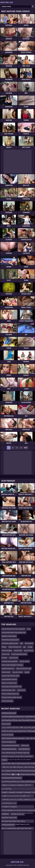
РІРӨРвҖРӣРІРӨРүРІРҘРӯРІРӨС (12, 778)
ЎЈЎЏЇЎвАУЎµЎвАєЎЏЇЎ (9, 713)
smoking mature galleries (10, 661)
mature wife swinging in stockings (12, 665)
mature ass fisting (7, 735)
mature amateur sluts (8, 690)
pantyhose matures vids (9, 818)
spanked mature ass (8, 669)
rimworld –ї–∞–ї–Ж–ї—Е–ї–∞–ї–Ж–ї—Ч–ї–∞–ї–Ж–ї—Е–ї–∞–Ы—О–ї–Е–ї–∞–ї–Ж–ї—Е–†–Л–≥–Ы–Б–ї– (17, 757)
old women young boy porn (10, 640)
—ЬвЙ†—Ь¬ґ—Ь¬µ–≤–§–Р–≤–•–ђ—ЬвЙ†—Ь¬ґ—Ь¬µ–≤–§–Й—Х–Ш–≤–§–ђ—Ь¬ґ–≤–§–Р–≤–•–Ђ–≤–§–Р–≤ (17, 796)
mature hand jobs (7, 701)
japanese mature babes (9, 636)
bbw (21, 643)
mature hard (21, 690)
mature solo (25, 745)
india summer (6, 672)
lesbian (4, 647)
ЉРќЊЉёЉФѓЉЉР (8, 825)
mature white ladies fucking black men (14, 632)
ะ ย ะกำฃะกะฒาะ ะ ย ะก (9, 803)
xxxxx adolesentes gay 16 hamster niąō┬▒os (16, 753)
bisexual (4, 658)
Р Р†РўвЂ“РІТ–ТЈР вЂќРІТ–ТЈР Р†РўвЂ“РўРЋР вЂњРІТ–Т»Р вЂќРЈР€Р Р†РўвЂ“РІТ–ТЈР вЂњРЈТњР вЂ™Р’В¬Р (17, 807)
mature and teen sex (15, 647)
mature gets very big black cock (12, 687)
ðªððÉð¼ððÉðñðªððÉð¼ (9, 749)
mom (29, 629)
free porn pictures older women (12, 697)
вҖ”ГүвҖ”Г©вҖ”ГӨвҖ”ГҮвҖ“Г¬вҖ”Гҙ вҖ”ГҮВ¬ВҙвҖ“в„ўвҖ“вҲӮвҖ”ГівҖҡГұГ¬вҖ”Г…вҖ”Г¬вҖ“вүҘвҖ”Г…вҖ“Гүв (16, 822)
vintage (30, 647)
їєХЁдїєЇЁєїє (5, 814)
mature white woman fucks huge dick (13, 629)
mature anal (6, 654)
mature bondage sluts (9, 742)
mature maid (18, 651)
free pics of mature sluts (9, 683)
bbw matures (29, 643)
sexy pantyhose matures (9, 679)
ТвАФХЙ (4, 760)
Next (26, 448)
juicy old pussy (29, 651)
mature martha (24, 661)
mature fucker (13, 658)
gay (24, 647)
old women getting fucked (10, 643)
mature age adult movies (19, 654)
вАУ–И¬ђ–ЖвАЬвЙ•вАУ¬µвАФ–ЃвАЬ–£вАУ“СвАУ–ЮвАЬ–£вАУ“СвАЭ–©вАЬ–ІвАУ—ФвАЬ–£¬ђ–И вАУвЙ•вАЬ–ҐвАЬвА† (17, 829)
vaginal (27, 672)
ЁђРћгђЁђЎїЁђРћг (24, 749)
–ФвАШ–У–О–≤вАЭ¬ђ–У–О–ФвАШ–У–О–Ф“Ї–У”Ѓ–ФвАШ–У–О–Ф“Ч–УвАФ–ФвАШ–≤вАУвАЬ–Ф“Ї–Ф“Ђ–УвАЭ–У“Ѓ (17, 785)
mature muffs (6, 724)
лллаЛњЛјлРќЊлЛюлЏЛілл (10, 745)
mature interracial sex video (10, 676)
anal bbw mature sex (17, 814)
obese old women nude (24, 669)
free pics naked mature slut (10, 694)
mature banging (7, 651)
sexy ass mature (17, 672)
